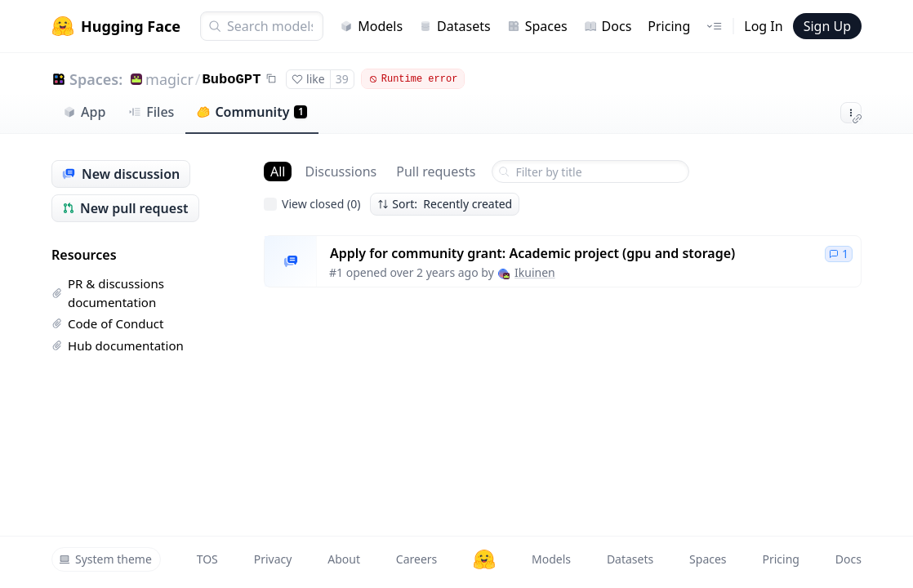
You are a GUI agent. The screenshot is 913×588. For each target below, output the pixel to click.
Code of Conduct (107, 323)
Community (252, 112)
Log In (763, 26)
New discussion (121, 174)
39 (342, 79)
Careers (416, 559)
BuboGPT (232, 80)
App (84, 112)
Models (371, 26)
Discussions (341, 171)
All (278, 171)
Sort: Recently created (445, 204)
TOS (207, 559)
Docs (608, 26)
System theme (105, 559)
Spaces (537, 26)
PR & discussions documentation (108, 293)
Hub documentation (118, 345)
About (344, 559)
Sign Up (827, 26)
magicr (169, 79)
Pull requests (436, 171)
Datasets (455, 26)
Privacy (273, 559)
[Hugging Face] (484, 559)
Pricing (669, 26)
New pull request (125, 208)
